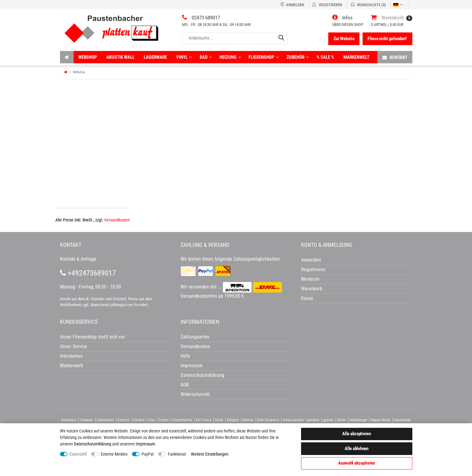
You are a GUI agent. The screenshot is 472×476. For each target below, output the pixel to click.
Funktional (177, 454)
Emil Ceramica (268, 420)
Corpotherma (182, 420)
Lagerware (155, 57)
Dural (219, 420)
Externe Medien (114, 454)
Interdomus (71, 356)
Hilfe (185, 356)
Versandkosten (117, 220)
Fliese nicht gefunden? (387, 39)
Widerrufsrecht (195, 394)
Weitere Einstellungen (210, 454)
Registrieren (313, 270)
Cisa (152, 420)
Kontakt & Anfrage (78, 259)
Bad (206, 57)
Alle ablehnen (356, 449)
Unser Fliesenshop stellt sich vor (92, 337)
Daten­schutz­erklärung (93, 444)
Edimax (248, 420)
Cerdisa (139, 420)
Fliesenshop (264, 57)
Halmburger (358, 420)
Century (124, 420)
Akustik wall (120, 57)
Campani (86, 420)
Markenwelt (356, 57)
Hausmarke (402, 420)
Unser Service (74, 346)
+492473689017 (88, 273)
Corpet (164, 420)
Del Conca (204, 420)
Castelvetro (105, 420)
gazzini (328, 420)
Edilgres (233, 420)
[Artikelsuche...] (235, 38)
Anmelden (311, 260)
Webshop (88, 57)
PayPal (148, 454)
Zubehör (298, 57)
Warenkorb (312, 289)
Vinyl (184, 57)
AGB (185, 385)
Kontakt (395, 57)
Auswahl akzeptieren (357, 463)
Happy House (381, 420)
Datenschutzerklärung (202, 375)
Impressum (145, 444)
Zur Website (344, 39)
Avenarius (69, 420)
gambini (313, 420)
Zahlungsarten (195, 337)
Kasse (307, 298)
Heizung (230, 57)
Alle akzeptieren (357, 434)
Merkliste (310, 279)
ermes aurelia (293, 420)
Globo (342, 420)
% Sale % (325, 57)
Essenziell (78, 454)
